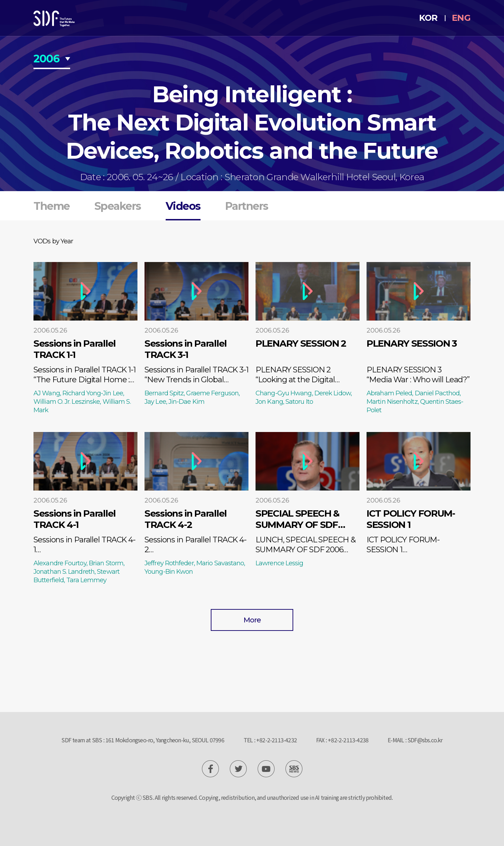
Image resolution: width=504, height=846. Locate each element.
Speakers (118, 206)
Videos (183, 206)
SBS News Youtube (266, 769)
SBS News (294, 769)
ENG (461, 18)
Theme (52, 206)
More (252, 620)
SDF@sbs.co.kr (425, 740)
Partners (247, 206)
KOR (428, 18)
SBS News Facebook (210, 769)
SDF (54, 19)
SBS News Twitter (238, 769)
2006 (47, 59)
